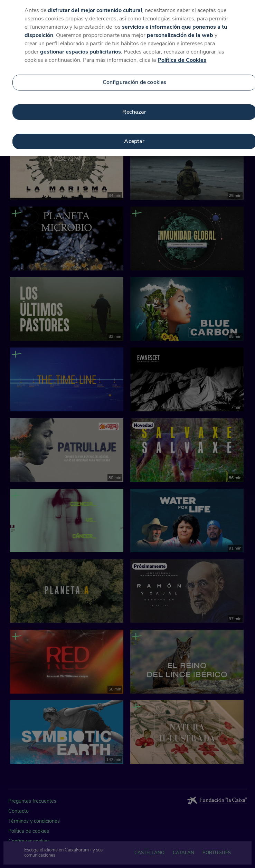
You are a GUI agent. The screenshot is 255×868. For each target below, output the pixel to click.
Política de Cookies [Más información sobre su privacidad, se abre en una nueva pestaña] (182, 55)
